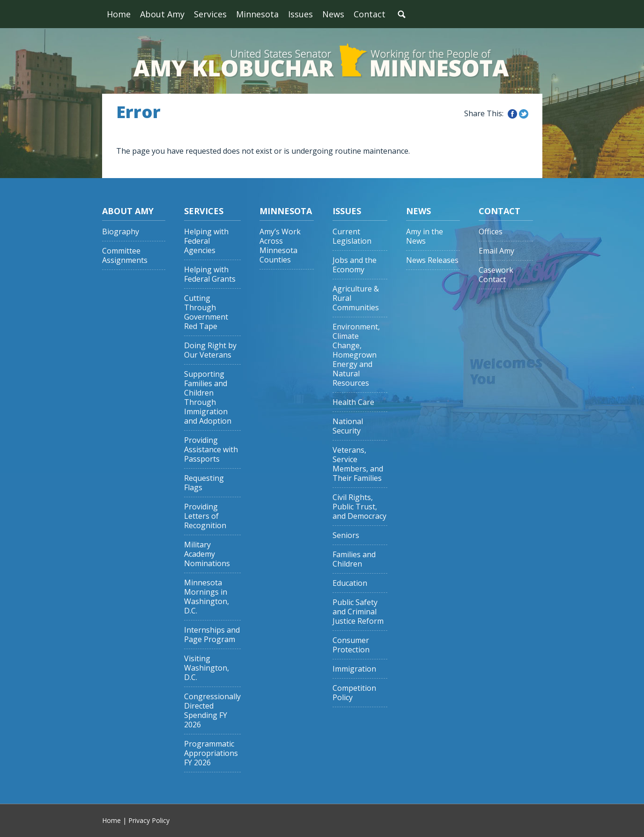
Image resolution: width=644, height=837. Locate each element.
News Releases (432, 260)
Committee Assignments (125, 256)
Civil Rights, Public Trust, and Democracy (359, 507)
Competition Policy (354, 693)
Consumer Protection (351, 645)
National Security (348, 426)
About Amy (162, 14)
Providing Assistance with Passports (211, 450)
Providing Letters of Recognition (205, 516)
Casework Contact (496, 275)
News (333, 14)
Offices (491, 232)
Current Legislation (352, 236)
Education (350, 583)
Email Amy (496, 251)
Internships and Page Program (212, 635)
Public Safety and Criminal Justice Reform (358, 612)
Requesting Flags (204, 483)
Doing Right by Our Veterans (210, 350)
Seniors (346, 535)
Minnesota (257, 14)
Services (210, 14)
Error (138, 112)
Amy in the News (425, 236)
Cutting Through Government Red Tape (206, 312)
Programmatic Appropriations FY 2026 (211, 753)
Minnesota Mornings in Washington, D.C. (207, 597)
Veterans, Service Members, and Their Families (358, 464)
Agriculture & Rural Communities (356, 298)
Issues (300, 14)
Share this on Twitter (524, 114)
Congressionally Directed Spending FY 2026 (212, 711)
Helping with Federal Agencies (206, 241)
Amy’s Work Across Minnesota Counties (280, 246)
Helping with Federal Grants (210, 274)
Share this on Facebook (512, 114)
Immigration (354, 669)
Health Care (353, 402)
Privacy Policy (149, 820)
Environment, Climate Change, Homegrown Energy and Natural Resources (356, 355)
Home (119, 14)
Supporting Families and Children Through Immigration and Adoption (208, 398)
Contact (370, 14)
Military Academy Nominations (207, 554)
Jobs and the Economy (355, 265)
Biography (121, 232)
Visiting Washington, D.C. (207, 668)
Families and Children (354, 559)
